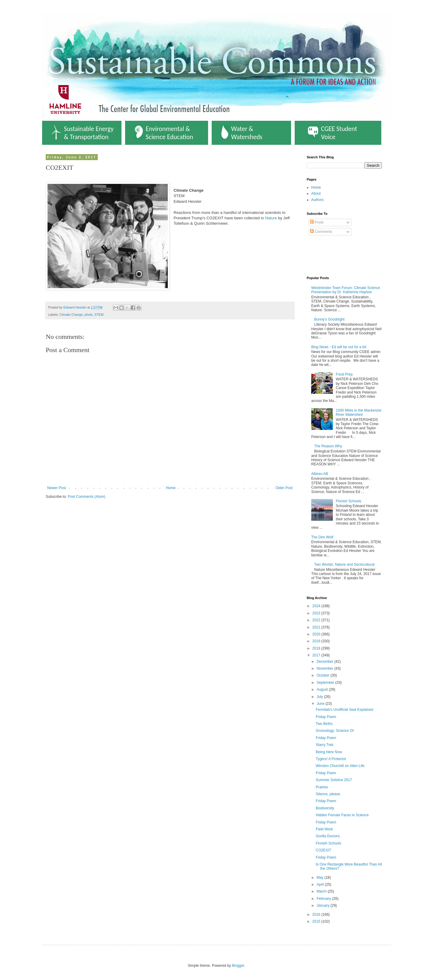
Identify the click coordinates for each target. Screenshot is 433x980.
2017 (317, 655)
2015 (317, 921)
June (321, 704)
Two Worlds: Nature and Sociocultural (344, 565)
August (323, 689)
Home (171, 488)
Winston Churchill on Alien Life (340, 766)
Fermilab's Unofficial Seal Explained (344, 710)
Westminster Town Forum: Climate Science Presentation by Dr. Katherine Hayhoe (346, 290)
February (324, 899)
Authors (317, 200)
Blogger (238, 966)
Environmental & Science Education (164, 133)
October (324, 675)
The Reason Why (328, 446)
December (326, 662)
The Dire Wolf (322, 537)
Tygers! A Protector (331, 759)
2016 (317, 915)
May (321, 878)
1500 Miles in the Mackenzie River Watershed (359, 412)
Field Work (324, 829)
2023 (317, 613)
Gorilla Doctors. (328, 836)
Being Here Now (329, 752)
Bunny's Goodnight (329, 319)
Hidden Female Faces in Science (342, 815)
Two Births (324, 724)
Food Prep (344, 374)
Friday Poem (326, 717)
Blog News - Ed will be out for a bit (339, 347)
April (321, 884)
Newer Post (57, 488)
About (316, 193)
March (322, 891)
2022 (317, 620)
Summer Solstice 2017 (334, 780)
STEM (99, 315)
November (326, 668)
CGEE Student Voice (333, 133)
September (326, 683)
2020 (317, 634)
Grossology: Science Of (335, 731)
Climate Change (71, 315)
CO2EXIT (323, 850)
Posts (317, 222)
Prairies (322, 787)
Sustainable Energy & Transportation (83, 133)
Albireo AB (320, 474)
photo (89, 315)
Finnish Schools (349, 501)
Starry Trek (325, 745)
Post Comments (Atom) (86, 497)
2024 (317, 606)
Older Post (284, 488)
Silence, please (328, 794)
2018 (317, 648)
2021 (317, 627)
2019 (317, 641)
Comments (321, 232)
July (320, 697)
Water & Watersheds (242, 133)
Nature (271, 218)
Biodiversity (325, 808)
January (324, 905)
